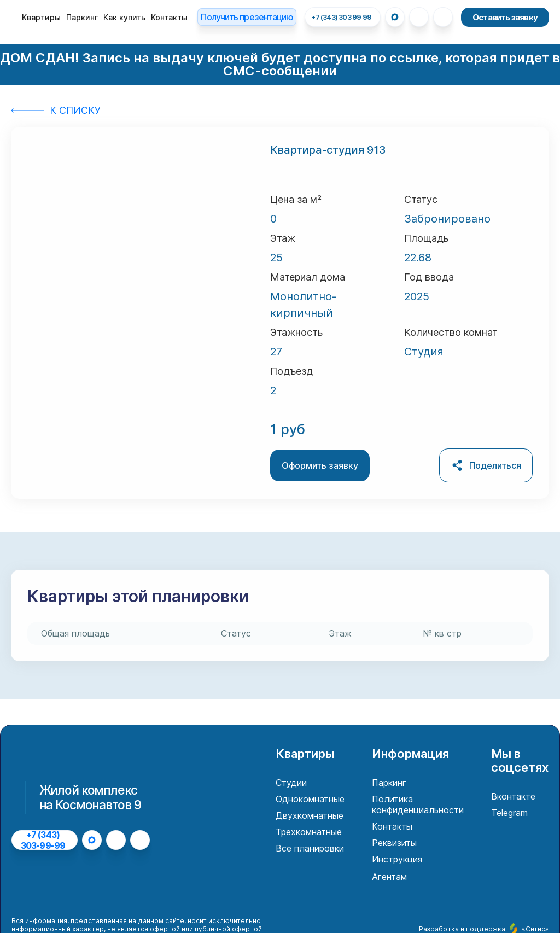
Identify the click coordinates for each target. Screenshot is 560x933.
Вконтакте (513, 796)
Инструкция (397, 859)
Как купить (124, 17)
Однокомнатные (310, 799)
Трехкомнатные (309, 832)
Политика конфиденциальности (418, 804)
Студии (291, 783)
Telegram (509, 813)
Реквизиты (394, 843)
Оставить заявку (505, 17)
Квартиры (41, 17)
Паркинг (82, 17)
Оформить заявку (320, 465)
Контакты (169, 17)
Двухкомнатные (310, 815)
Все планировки (310, 848)
